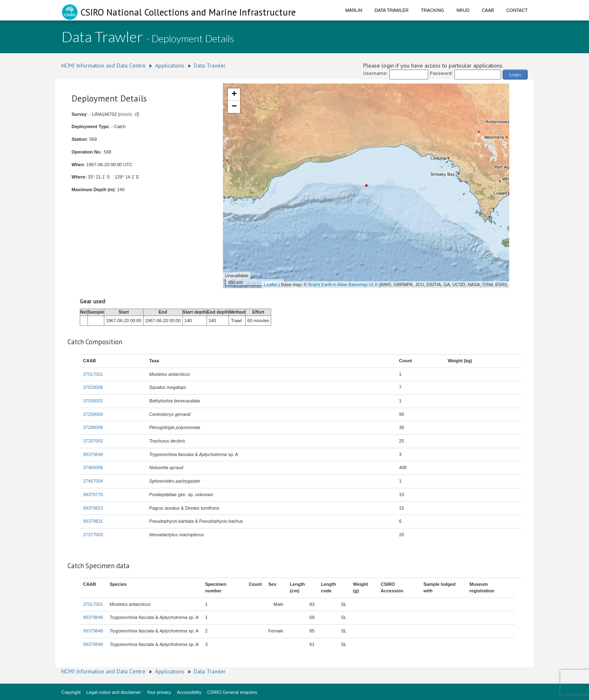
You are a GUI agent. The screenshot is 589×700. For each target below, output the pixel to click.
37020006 (93, 387)
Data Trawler (392, 10)
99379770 (93, 495)
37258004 (93, 414)
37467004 (93, 481)
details (126, 114)
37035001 (93, 401)
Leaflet (271, 285)
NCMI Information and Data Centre (103, 65)
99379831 (93, 521)
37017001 (93, 374)
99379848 (93, 454)
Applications (170, 65)
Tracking (433, 10)
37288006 (93, 427)
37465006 (93, 467)
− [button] (234, 107)
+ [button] (234, 95)
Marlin (354, 10)
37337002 (93, 441)
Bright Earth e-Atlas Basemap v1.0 (343, 285)
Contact (517, 10)
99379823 (93, 508)
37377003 (93, 535)
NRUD (463, 10)
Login (515, 74)
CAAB (488, 10)
